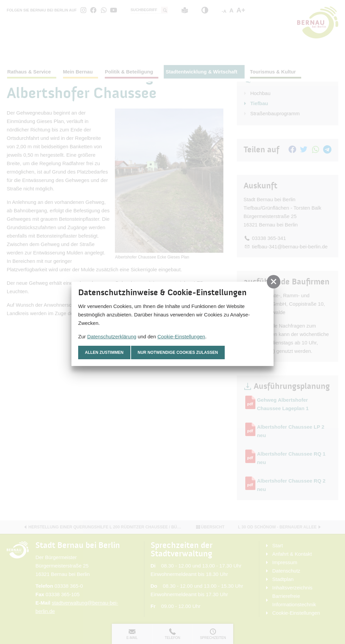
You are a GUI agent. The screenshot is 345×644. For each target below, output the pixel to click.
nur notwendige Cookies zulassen (178, 352)
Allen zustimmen (104, 352)
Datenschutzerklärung (112, 336)
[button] (274, 282)
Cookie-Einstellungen (181, 336)
